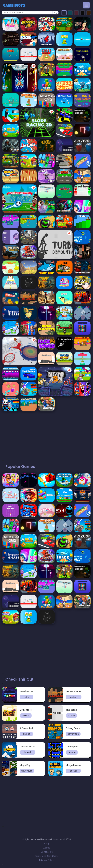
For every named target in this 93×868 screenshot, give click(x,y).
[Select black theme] (83, 13)
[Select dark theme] (64, 13)
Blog (47, 844)
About (46, 848)
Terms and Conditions (47, 856)
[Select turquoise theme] (70, 13)
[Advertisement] (46, 434)
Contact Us (47, 852)
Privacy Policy (46, 860)
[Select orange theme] (89, 13)
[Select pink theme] (76, 13)
